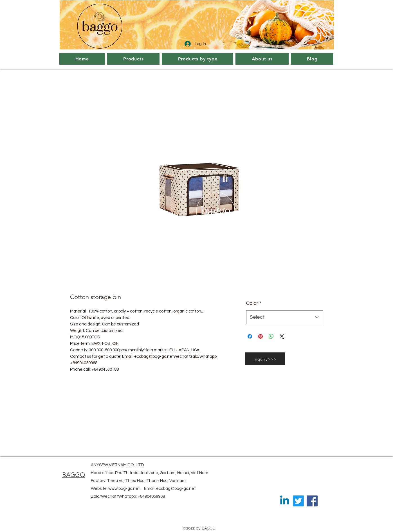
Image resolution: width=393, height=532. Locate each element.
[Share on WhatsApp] (271, 336)
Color (254, 303)
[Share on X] (282, 336)
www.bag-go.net (124, 489)
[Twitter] (298, 501)
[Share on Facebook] (250, 336)
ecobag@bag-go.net (176, 489)
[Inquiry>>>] (265, 359)
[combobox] (285, 317)
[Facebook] (312, 501)
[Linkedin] (285, 501)
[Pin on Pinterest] (260, 336)
